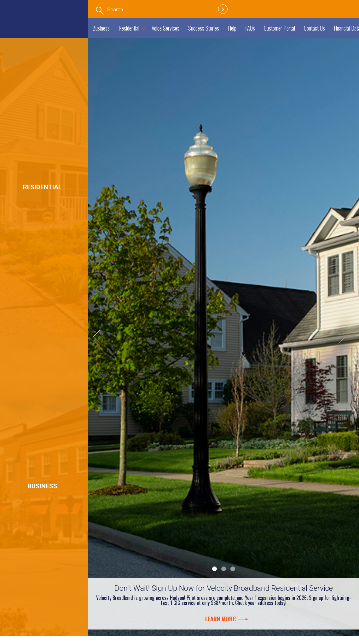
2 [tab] (224, 569)
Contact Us (314, 28)
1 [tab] (214, 569)
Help (232, 28)
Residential (129, 28)
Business (101, 28)
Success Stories (204, 28)
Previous (102, 337)
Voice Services (165, 28)
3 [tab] (233, 569)
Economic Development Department (45, 14)
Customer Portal (279, 28)
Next (345, 337)
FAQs (250, 28)
